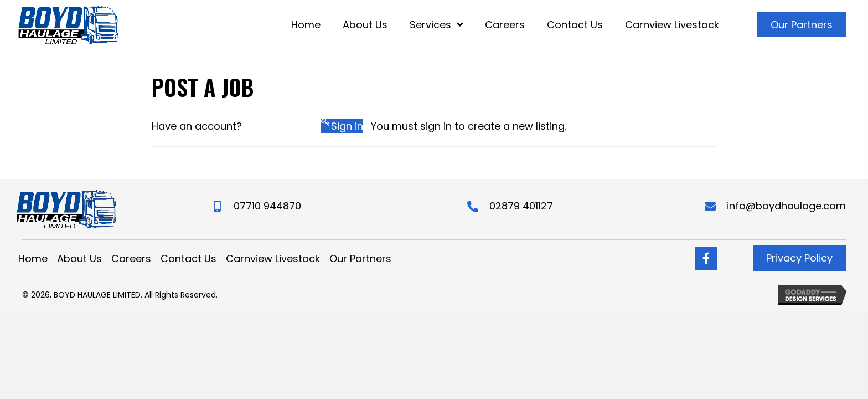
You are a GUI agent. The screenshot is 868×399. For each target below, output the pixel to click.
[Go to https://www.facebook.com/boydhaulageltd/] (706, 259)
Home (33, 259)
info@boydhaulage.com (786, 206)
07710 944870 (267, 206)
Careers (131, 259)
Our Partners (360, 259)
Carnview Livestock (273, 259)
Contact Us (188, 259)
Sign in (347, 126)
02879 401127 (521, 206)
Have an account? (197, 126)
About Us (79, 259)
